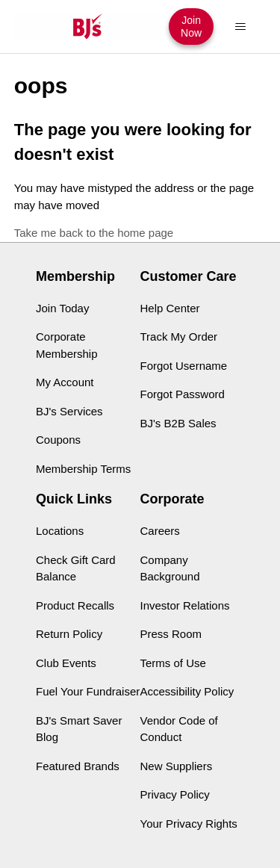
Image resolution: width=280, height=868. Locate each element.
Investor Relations (185, 605)
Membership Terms (83, 469)
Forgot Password (183, 394)
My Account (65, 382)
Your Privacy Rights (189, 824)
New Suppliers (177, 766)
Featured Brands (78, 766)
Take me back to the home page (94, 233)
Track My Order (179, 337)
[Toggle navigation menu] (240, 27)
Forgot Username (184, 366)
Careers (160, 531)
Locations (60, 531)
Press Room (171, 634)
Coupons (58, 440)
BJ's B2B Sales (178, 423)
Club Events (66, 663)
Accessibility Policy (187, 691)
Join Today (62, 308)
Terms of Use (173, 663)
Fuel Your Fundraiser (88, 691)
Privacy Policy (175, 794)
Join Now (191, 26)
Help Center (170, 308)
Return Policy (69, 634)
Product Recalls (75, 605)
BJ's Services (69, 411)
